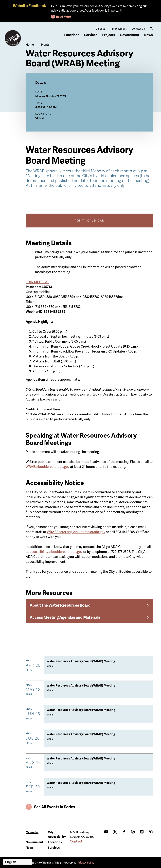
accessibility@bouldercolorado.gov (56, 552)
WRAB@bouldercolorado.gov (48, 467)
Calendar (101, 29)
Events (45, 44)
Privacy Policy (86, 862)
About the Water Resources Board (60, 605)
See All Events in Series (54, 807)
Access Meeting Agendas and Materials (65, 617)
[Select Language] (18, 862)
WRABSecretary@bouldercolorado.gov (76, 532)
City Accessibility (57, 834)
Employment (119, 29)
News (148, 35)
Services (91, 35)
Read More (63, 16)
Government (130, 35)
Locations (72, 35)
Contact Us (138, 29)
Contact (76, 841)
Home (30, 44)
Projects (109, 35)
